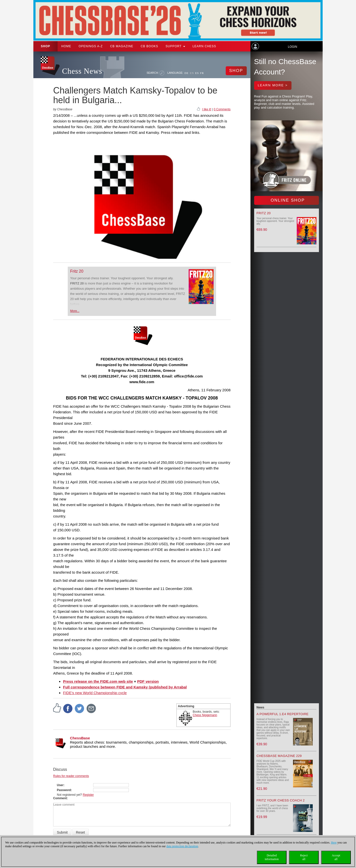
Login (292, 47)
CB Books (149, 46)
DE (187, 73)
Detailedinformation (272, 857)
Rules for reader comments (71, 776)
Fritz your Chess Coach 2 (281, 800)
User (60, 785)
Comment (60, 798)
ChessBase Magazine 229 (279, 756)
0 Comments (222, 109)
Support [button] (175, 46)
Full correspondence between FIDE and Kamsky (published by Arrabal (125, 687)
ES (197, 73)
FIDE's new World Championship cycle (95, 693)
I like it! (207, 109)
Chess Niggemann (205, 715)
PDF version (148, 681)
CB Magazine (122, 46)
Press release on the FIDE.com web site (98, 681)
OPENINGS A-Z (91, 46)
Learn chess (204, 46)
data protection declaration (182, 846)
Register (88, 795)
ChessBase (80, 738)
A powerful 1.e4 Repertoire (283, 714)
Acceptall (336, 857)
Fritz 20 (77, 271)
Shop (45, 46)
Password (64, 790)
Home (66, 46)
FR (202, 73)
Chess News (82, 71)
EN (192, 73)
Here (334, 843)
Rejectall (304, 857)
